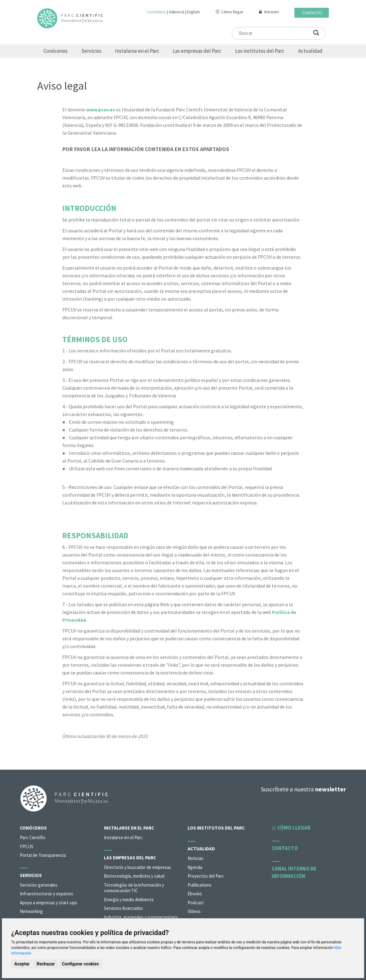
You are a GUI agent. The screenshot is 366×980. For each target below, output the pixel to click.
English (193, 12)
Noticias (196, 858)
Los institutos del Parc (260, 51)
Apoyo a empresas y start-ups (49, 903)
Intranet (272, 12)
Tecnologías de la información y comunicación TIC (134, 888)
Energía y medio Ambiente (129, 899)
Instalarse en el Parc (137, 51)
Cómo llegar (232, 12)
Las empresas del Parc (197, 51)
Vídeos (194, 911)
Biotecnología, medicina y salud (134, 876)
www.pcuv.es (101, 110)
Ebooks (195, 894)
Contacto (312, 13)
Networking (31, 911)
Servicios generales (39, 885)
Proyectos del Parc (206, 876)
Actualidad (310, 51)
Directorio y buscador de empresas (138, 867)
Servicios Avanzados (123, 908)
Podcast (196, 903)
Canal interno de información (294, 872)
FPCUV (27, 846)
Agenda (195, 867)
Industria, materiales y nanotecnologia (141, 917)
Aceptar (22, 964)
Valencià (176, 12)
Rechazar (46, 964)
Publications (200, 885)
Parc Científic (33, 837)
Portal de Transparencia (43, 855)
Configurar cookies (80, 964)
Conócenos (56, 51)
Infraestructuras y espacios (47, 894)
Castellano (156, 12)
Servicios (91, 51)
